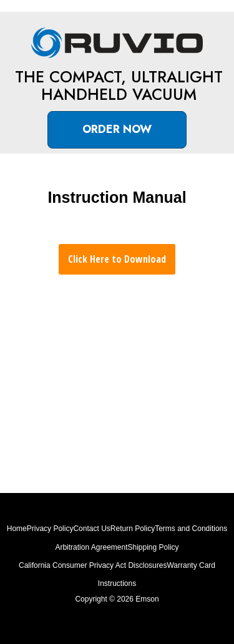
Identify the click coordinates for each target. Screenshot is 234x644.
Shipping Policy (154, 547)
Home (17, 529)
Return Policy (133, 529)
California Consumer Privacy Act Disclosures (93, 565)
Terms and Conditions (191, 529)
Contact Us (91, 529)
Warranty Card (191, 565)
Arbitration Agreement (91, 547)
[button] (117, 130)
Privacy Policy (50, 529)
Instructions (117, 583)
